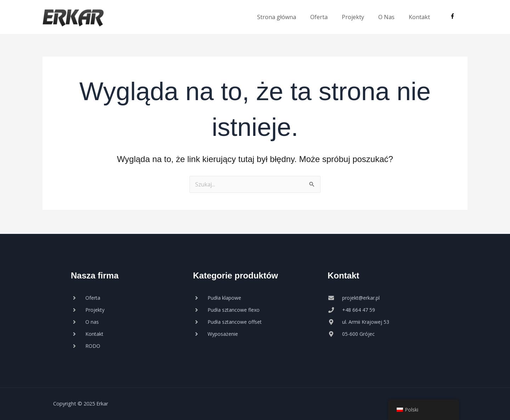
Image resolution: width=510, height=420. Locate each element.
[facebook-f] (454, 16)
